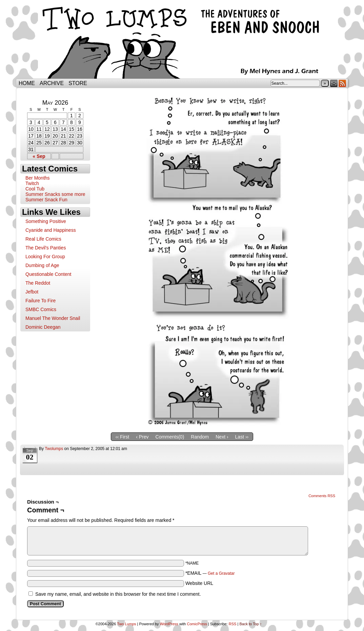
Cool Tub (35, 189)
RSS (342, 83)
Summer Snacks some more (55, 194)
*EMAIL (210, 573)
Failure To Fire (41, 301)
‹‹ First (122, 437)
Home (27, 83)
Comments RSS (322, 496)
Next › (222, 437)
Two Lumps (182, 41)
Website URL (199, 583)
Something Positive (46, 221)
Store (78, 83)
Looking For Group (45, 257)
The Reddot (38, 283)
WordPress (169, 624)
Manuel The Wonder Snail (53, 318)
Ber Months (38, 178)
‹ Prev (142, 437)
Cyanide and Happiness (51, 230)
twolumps (54, 449)
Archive (52, 83)
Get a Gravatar (221, 573)
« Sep (39, 156)
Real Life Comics (43, 239)
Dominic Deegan (43, 327)
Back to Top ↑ (250, 624)
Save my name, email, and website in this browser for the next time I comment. (118, 594)
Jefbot (32, 292)
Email (334, 83)
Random (200, 437)
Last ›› (242, 437)
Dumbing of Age (42, 265)
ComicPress (197, 624)
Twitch (32, 183)
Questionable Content (48, 274)
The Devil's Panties (46, 248)
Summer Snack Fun (46, 200)
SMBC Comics (41, 309)
